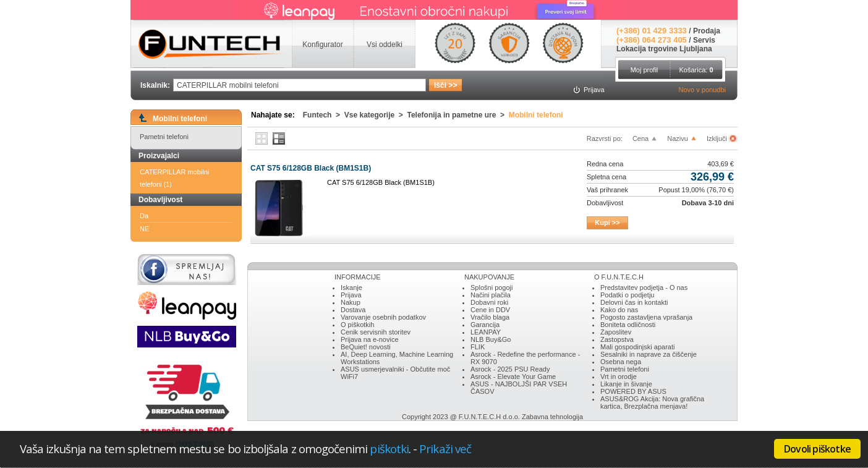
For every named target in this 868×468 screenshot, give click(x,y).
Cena (640, 138)
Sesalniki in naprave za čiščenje (649, 354)
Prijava (351, 295)
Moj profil (645, 70)
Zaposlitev (616, 332)
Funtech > (324, 115)
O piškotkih (357, 325)
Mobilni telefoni (536, 115)
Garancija (485, 325)
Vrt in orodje (619, 377)
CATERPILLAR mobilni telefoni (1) (174, 178)
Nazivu (678, 138)
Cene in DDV (490, 310)
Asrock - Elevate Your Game (513, 377)
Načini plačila (491, 295)
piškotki (389, 449)
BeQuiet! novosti (366, 347)
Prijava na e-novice (370, 339)
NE (144, 229)
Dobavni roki (489, 302)
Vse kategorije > (376, 115)
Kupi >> (607, 223)
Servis (704, 40)
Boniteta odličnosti (628, 325)
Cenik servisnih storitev (376, 332)
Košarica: (696, 70)
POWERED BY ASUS (633, 391)
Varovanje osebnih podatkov (383, 317)
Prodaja (707, 31)
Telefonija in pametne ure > (458, 115)
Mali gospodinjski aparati (637, 347)
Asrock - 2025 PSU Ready (510, 369)
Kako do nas (619, 310)
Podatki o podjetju (627, 295)
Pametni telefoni (164, 137)
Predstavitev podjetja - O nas (644, 287)
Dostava (353, 310)
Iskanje (351, 287)
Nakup (351, 302)
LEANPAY (486, 332)
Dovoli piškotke (817, 449)
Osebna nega (621, 362)
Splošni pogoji (492, 287)
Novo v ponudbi (702, 90)
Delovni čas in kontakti (634, 302)
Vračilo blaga (490, 317)
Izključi (718, 138)
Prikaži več (445, 449)
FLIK (478, 347)
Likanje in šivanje (626, 384)
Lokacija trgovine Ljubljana (664, 49)
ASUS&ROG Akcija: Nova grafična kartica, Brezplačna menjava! (652, 402)
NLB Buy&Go (491, 339)
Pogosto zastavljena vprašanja (646, 317)
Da (144, 216)
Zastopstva (617, 339)
